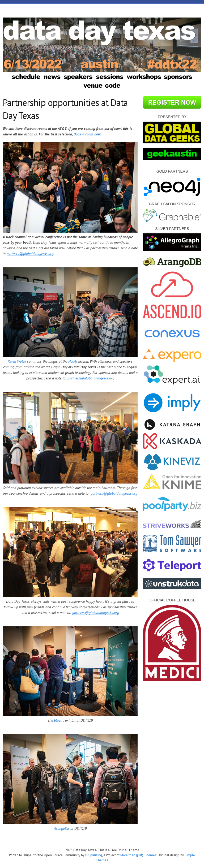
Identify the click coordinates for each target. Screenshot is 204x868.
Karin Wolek (17, 361)
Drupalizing (94, 855)
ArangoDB (62, 828)
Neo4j (73, 361)
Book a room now (87, 134)
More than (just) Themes (138, 855)
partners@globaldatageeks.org (30, 254)
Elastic (59, 720)
